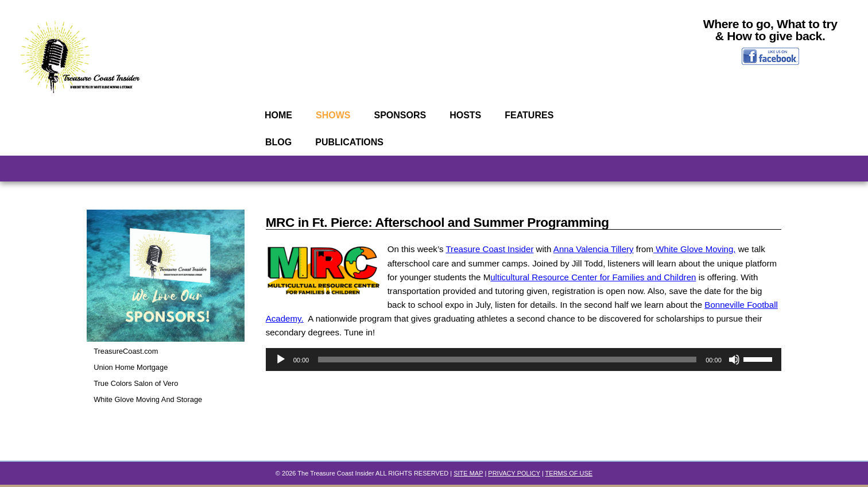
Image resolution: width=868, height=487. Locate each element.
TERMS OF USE (569, 476)
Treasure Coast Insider (496, 254)
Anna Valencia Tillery (606, 254)
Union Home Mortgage (133, 370)
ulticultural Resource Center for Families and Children (672, 283)
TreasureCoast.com (128, 353)
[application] (524, 370)
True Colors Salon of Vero (138, 386)
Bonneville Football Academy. (367, 327)
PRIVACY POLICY (514, 476)
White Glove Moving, (713, 254)
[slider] (507, 370)
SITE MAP (468, 476)
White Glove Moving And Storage (151, 402)
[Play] (281, 370)
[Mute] (734, 370)
